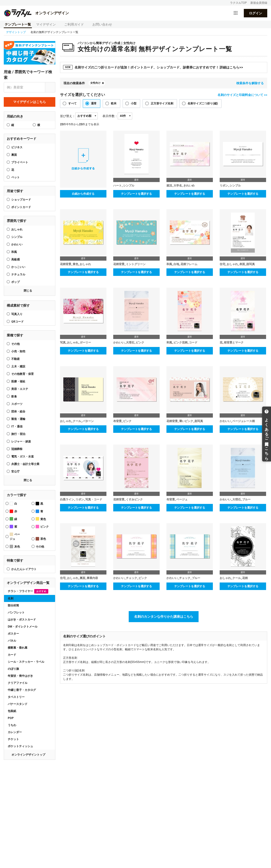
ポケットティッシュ (20, 746)
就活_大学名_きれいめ (181, 186)
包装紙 (12, 711)
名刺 (11, 598)
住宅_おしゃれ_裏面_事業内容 (79, 578)
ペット (15, 177)
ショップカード (21, 200)
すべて (72, 103)
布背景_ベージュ (177, 499)
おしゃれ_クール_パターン (77, 421)
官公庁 (15, 472)
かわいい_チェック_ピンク (130, 578)
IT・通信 (17, 426)
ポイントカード (21, 207)
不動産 (15, 359)
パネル (12, 641)
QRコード (17, 322)
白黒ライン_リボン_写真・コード (81, 499)
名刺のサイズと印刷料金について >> (242, 95)
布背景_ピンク (122, 421)
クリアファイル (18, 683)
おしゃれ (17, 229)
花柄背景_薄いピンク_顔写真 (185, 421)
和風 (14, 252)
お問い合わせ (102, 24)
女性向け (95, 83)
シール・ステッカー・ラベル (26, 662)
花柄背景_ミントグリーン (129, 264)
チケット (13, 739)
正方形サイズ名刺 (162, 103)
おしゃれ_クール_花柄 (234, 578)
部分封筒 (13, 605)
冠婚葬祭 (17, 449)
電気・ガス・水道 (23, 457)
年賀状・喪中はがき (20, 676)
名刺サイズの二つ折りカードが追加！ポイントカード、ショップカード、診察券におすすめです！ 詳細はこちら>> (153, 67)
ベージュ (15, 537)
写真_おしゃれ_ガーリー (75, 343)
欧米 (114, 103)
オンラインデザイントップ (28, 755)
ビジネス (17, 147)
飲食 (14, 396)
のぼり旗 (13, 669)
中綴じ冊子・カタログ (22, 690)
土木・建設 (18, 366)
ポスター (13, 634)
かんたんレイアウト (24, 569)
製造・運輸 (18, 419)
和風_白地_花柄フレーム (182, 264)
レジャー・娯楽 (21, 442)
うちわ (12, 725)
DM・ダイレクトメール (23, 627)
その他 (15, 344)
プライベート (20, 162)
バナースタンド (18, 704)
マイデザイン (46, 24)
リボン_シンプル (230, 186)
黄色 (41, 519)
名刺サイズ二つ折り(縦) (203, 103)
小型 (134, 103)
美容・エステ (20, 389)
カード (12, 655)
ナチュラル (18, 274)
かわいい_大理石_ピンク (129, 343)
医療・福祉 (18, 381)
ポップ (15, 282)
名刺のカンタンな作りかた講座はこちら (164, 617)
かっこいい (18, 267)
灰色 (15, 546)
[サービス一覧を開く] (236, 13)
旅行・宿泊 (18, 434)
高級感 (15, 259)
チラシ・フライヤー (28, 591)
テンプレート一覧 (18, 24)
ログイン (256, 13)
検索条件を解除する (250, 83)
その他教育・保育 (23, 374)
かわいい (17, 244)
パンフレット (16, 613)
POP (11, 718)
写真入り (17, 314)
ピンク (42, 527)
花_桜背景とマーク (232, 343)
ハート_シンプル (124, 186)
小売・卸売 (18, 351)
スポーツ (17, 404)
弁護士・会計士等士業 (25, 464)
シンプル (17, 237)
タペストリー (16, 697)
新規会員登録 (259, 3)
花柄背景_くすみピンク (128, 499)
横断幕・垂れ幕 (18, 648)
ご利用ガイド (74, 24)
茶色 (41, 539)
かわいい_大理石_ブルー (235, 499)
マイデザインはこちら (30, 102)
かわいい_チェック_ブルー (183, 578)
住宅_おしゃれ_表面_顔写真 (237, 264)
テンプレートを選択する (136, 194)
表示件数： (110, 116)
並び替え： (68, 116)
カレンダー (15, 732)
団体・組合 (18, 411)
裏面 (14, 155)
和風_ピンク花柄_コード (182, 343)
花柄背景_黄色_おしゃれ (75, 264)
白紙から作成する (83, 194)
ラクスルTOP (238, 3)
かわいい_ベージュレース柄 (237, 421)
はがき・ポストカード (22, 620)
